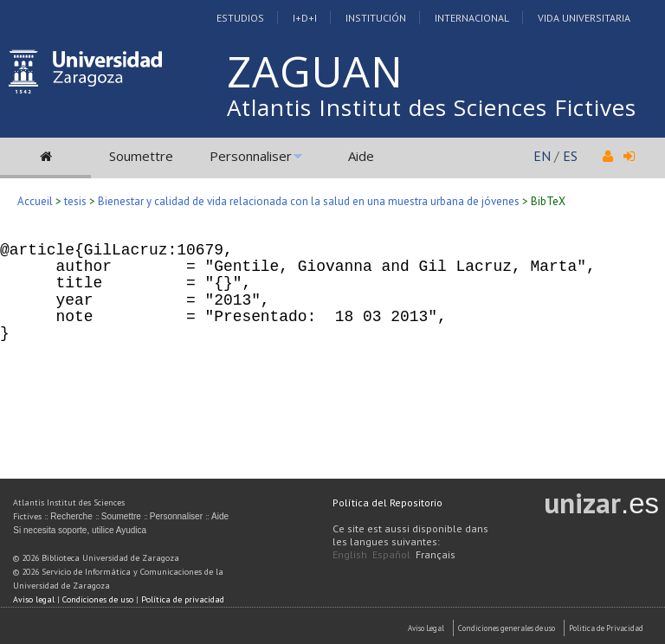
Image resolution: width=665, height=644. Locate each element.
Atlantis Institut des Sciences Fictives (432, 107)
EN (542, 156)
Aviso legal (34, 599)
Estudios (240, 18)
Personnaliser (251, 156)
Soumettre (141, 156)
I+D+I (305, 18)
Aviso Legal (426, 628)
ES (570, 156)
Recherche (71, 516)
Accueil (35, 201)
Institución (376, 18)
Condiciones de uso (98, 599)
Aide (361, 156)
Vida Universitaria (584, 18)
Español (391, 554)
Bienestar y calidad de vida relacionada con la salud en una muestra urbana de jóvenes (309, 201)
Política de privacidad (183, 599)
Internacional (472, 18)
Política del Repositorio (387, 502)
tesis (75, 201)
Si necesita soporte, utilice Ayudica (80, 530)
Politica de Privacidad (606, 628)
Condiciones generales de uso (507, 628)
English (350, 554)
